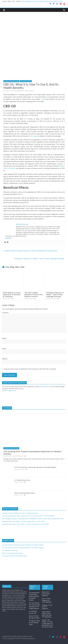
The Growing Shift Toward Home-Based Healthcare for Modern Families (42, 1)
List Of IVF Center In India (47, 626)
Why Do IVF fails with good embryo (25, 493)
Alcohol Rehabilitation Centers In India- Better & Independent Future (44, 519)
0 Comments (30, 91)
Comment (5, 313)
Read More (8, 238)
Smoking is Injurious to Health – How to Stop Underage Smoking (40, 259)
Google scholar (12, 391)
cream (43, 99)
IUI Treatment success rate (22, 480)
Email (4, 349)
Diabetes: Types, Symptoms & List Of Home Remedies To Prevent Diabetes (33, 516)
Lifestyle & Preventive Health (11, 81)
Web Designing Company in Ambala (12, 519)
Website (5, 359)
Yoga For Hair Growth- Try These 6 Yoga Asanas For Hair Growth (26, 521)
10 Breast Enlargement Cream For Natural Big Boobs (23, 513)
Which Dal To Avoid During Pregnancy (46, 594)
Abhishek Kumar (20, 91)
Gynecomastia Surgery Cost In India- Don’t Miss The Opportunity (47, 614)
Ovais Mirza (5, 516)
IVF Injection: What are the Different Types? (14, 556)
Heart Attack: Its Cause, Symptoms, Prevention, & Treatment (12, 295)
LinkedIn (4, 391)
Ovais (4, 513)
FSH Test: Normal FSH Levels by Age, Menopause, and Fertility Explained (35, 467)
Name (5, 338)
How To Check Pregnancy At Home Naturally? (47, 600)
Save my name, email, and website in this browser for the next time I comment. (30, 369)
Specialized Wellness (26, 81)
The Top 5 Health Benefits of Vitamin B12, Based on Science (34, 295)
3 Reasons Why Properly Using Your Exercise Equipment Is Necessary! (30, 251)
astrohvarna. (6, 524)
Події (4, 521)
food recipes (33, 136)
